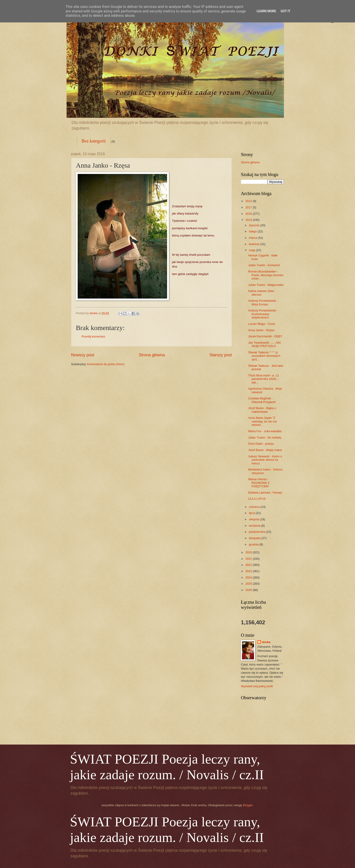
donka (266, 642)
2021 (249, 559)
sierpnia (254, 519)
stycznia (254, 225)
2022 (249, 565)
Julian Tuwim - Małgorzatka (266, 285)
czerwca (255, 507)
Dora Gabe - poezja (261, 444)
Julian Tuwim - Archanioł (264, 265)
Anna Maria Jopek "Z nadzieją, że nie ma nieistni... (262, 421)
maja (252, 250)
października (257, 532)
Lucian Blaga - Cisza (261, 324)
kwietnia (254, 244)
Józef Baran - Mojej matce (265, 450)
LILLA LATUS (257, 499)
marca (253, 238)
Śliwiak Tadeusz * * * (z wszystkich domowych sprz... (264, 356)
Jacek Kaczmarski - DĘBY (265, 336)
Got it (285, 11)
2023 (249, 571)
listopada (255, 538)
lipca (252, 513)
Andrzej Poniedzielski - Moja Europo (263, 302)
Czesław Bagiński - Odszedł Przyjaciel (262, 400)
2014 (249, 201)
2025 (249, 584)
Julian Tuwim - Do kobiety (265, 438)
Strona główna (152, 355)
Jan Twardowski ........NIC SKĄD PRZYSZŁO (265, 344)
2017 (249, 207)
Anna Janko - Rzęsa (261, 330)
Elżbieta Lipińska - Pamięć (265, 493)
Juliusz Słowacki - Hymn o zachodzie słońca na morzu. (265, 460)
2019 (249, 220)
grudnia (254, 544)
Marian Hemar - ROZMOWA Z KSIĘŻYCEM (259, 483)
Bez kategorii (94, 141)
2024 (249, 577)
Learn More (266, 11)
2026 (249, 590)
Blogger (248, 805)
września (255, 526)
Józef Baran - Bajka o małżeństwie (262, 410)
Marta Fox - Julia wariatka (265, 431)
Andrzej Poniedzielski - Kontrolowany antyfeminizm (263, 314)
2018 (249, 214)
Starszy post (221, 355)
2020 (249, 552)
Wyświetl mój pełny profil (257, 686)
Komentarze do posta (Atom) (106, 364)
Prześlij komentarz (93, 336)
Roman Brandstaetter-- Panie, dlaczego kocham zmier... (266, 275)
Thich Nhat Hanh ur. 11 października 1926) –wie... (264, 379)
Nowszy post (83, 355)
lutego (253, 231)
